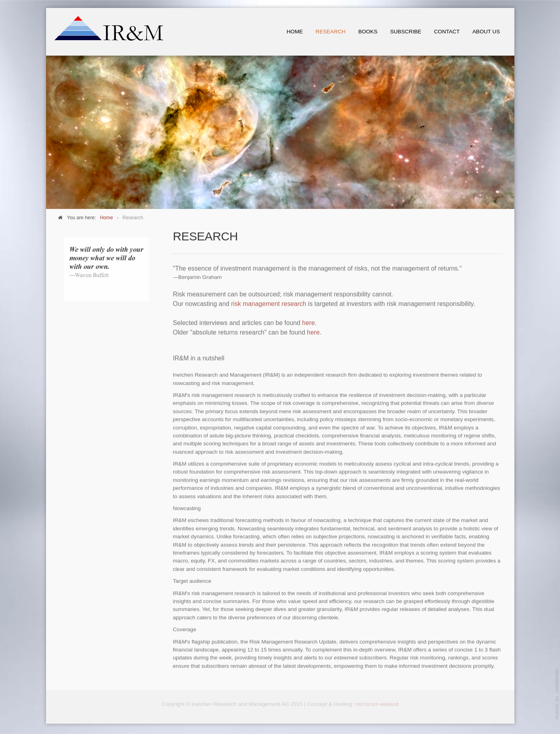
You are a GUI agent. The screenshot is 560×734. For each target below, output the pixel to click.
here (308, 322)
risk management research (268, 303)
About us (486, 32)
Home (295, 32)
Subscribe (406, 32)
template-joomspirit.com (557, 694)
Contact (447, 32)
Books (368, 32)
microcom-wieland (377, 702)
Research (331, 32)
